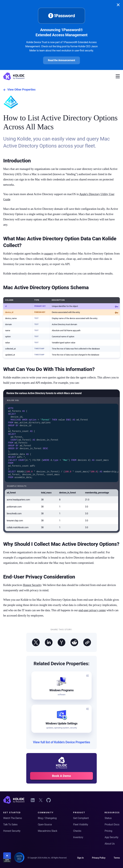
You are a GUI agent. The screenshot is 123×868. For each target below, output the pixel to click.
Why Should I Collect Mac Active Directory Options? (61, 548)
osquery (49, 253)
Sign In (80, 858)
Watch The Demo (13, 818)
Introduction (17, 161)
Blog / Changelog (47, 818)
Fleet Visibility (81, 824)
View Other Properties (19, 90)
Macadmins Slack (47, 831)
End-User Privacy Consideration (39, 581)
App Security (111, 837)
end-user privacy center (92, 614)
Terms (117, 858)
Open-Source (45, 824)
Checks (77, 831)
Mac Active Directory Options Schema (46, 287)
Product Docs (112, 824)
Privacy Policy (99, 858)
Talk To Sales (10, 824)
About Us (110, 844)
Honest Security (32, 589)
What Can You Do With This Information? (49, 369)
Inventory (78, 837)
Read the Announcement (61, 60)
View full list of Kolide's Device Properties (62, 746)
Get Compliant (81, 818)
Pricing (108, 831)
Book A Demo (61, 780)
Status (108, 818)
